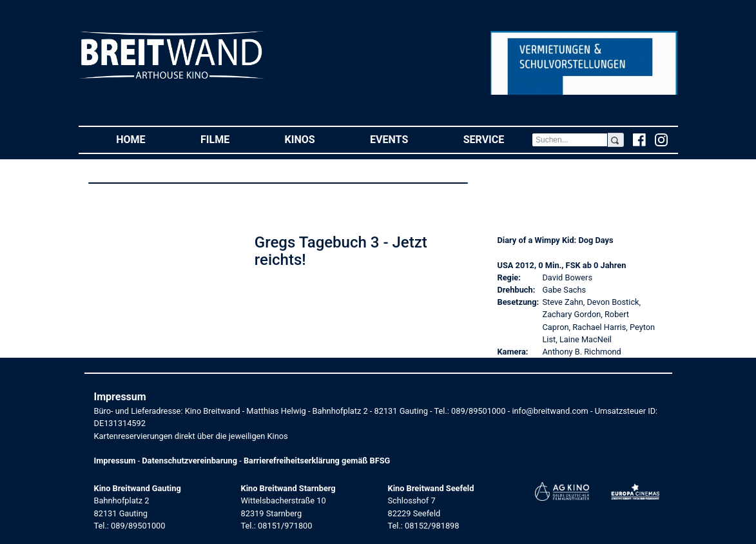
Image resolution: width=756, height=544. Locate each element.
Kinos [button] (314, 139)
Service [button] (498, 139)
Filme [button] (229, 139)
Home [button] (144, 139)
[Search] (570, 140)
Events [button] (403, 139)
